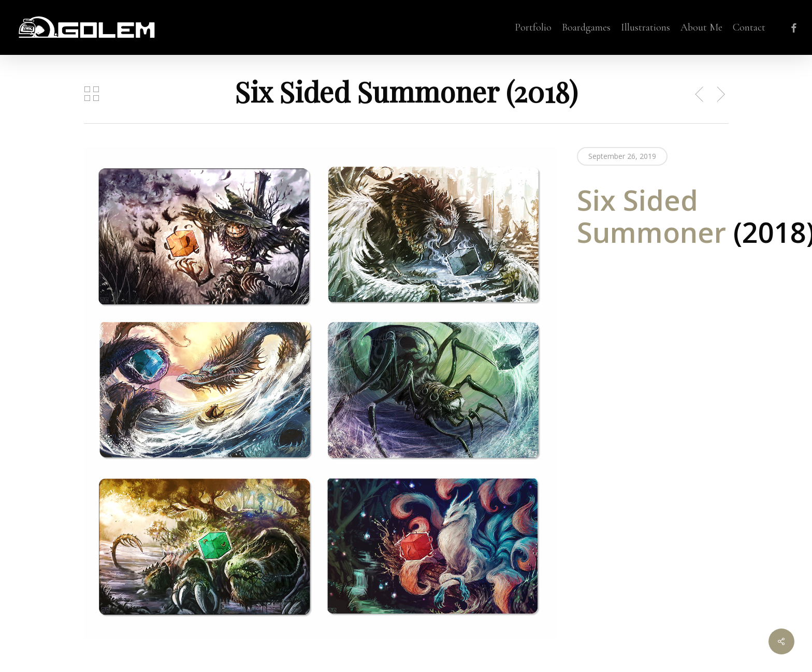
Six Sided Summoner (655, 216)
